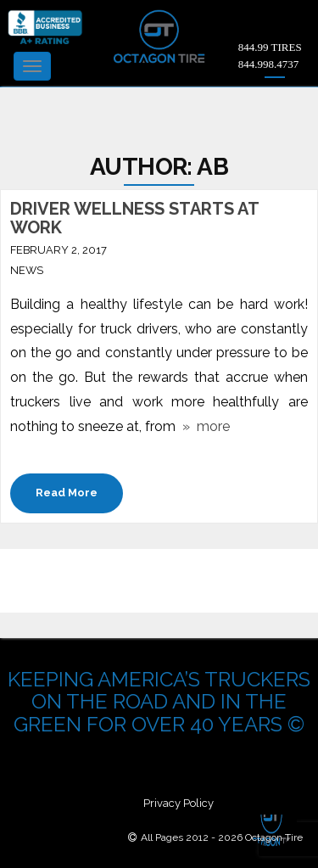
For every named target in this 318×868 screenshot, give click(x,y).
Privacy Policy (179, 803)
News (27, 270)
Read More (67, 493)
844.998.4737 (269, 64)
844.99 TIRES (270, 47)
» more (203, 426)
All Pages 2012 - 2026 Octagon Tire (222, 837)
